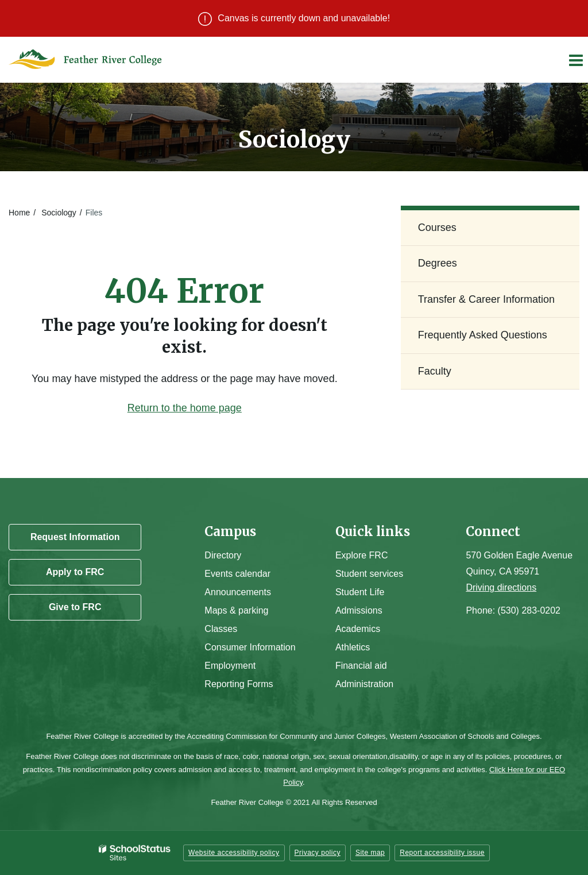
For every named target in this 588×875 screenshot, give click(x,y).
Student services (369, 574)
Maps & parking (236, 610)
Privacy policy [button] (318, 853)
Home (19, 213)
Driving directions (501, 587)
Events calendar (237, 574)
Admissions (359, 610)
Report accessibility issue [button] (442, 853)
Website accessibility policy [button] (234, 853)
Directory (223, 555)
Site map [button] (370, 853)
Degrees (438, 263)
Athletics (353, 647)
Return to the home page (185, 408)
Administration (364, 684)
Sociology (59, 213)
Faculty (435, 371)
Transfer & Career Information (486, 299)
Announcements (238, 592)
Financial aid (361, 666)
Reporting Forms (239, 684)
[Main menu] (575, 60)
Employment (230, 666)
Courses (437, 228)
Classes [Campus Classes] (221, 629)
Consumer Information (250, 647)
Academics (358, 629)
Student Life (360, 592)
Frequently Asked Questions (483, 335)
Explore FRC (362, 555)
